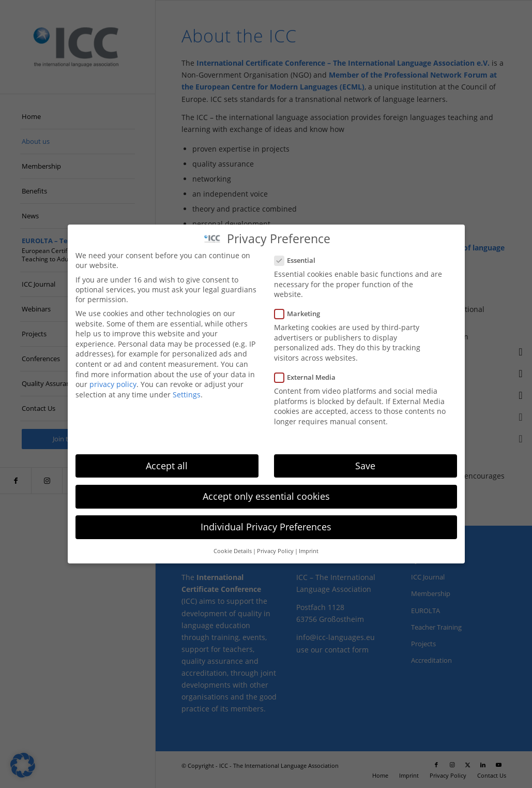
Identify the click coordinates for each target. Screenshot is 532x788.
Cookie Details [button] (233, 551)
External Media (309, 377)
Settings (187, 394)
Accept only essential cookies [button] (266, 496)
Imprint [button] (309, 551)
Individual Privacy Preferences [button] (266, 527)
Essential (299, 260)
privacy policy (113, 384)
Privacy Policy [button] (275, 551)
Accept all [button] (167, 465)
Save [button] (365, 465)
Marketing (302, 314)
